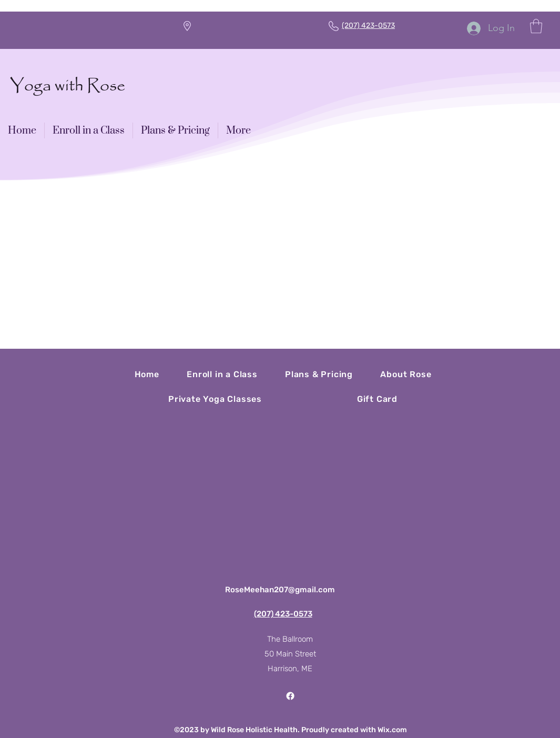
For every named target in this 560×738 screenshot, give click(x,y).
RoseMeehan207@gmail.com (280, 590)
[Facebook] (290, 696)
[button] (536, 26)
